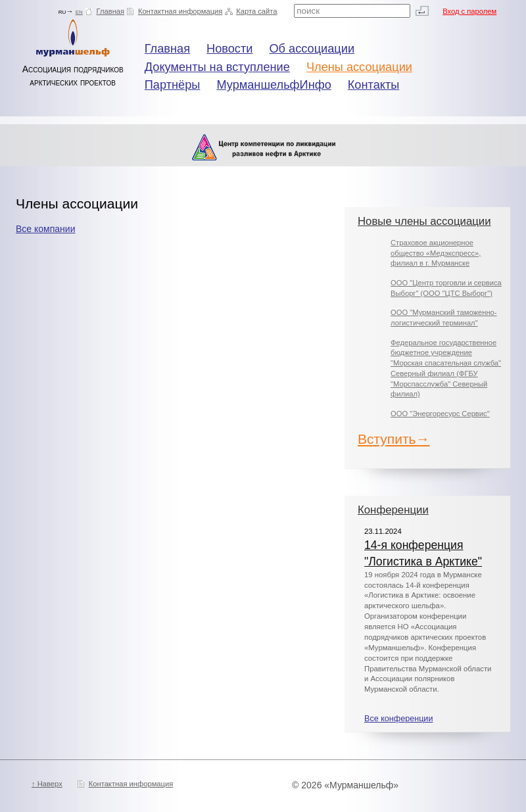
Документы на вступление (217, 67)
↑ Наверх (47, 784)
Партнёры (173, 85)
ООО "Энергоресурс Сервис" (440, 414)
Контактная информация (180, 11)
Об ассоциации (312, 49)
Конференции (393, 510)
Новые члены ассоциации (424, 221)
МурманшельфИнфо (274, 85)
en (79, 11)
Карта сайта (256, 11)
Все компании (45, 229)
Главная (111, 11)
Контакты (374, 85)
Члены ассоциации (359, 67)
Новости (229, 49)
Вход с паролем (469, 11)
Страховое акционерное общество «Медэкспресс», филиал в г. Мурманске (436, 253)
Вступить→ (394, 439)
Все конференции (398, 719)
